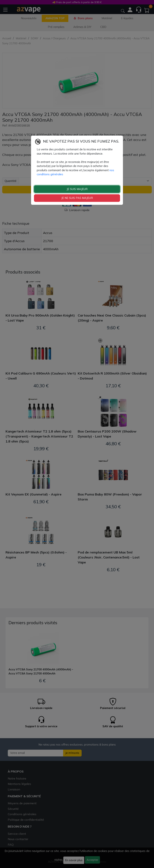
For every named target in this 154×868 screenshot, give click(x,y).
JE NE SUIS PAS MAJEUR (77, 198)
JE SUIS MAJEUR (77, 189)
